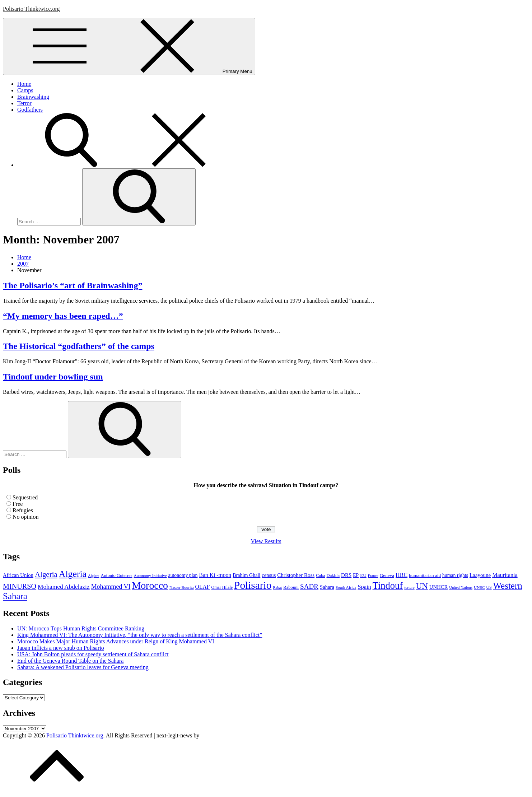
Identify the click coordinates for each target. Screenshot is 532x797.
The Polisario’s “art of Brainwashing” (73, 285)
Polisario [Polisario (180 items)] (253, 585)
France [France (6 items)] (373, 576)
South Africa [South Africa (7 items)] (346, 587)
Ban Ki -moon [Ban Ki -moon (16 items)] (215, 575)
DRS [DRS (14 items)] (346, 575)
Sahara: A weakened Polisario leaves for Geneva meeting (83, 667)
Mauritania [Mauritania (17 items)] (505, 575)
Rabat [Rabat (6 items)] (277, 588)
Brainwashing (33, 97)
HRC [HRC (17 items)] (402, 575)
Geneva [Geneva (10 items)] (387, 575)
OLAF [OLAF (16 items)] (203, 587)
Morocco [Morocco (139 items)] (150, 585)
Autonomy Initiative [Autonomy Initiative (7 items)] (150, 575)
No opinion (25, 517)
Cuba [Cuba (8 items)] (320, 575)
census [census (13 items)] (269, 575)
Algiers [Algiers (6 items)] (94, 576)
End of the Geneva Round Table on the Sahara (70, 661)
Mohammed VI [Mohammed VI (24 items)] (111, 587)
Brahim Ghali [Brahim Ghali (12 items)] (246, 575)
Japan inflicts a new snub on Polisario (61, 648)
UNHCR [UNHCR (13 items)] (438, 587)
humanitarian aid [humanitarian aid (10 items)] (425, 575)
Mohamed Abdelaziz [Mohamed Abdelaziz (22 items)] (64, 587)
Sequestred (25, 497)
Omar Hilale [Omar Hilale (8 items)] (222, 587)
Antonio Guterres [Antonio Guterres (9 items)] (116, 575)
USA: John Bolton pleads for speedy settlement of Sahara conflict (93, 654)
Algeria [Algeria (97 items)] (73, 574)
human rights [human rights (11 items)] (455, 575)
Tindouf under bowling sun (53, 377)
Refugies (23, 510)
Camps (25, 90)
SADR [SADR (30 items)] (309, 586)
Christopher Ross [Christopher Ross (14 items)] (296, 575)
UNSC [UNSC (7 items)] (479, 587)
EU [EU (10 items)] (363, 575)
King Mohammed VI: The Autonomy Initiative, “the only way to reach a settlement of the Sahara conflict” (140, 635)
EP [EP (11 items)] (356, 575)
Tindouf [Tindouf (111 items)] (388, 586)
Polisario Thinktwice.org (31, 9)
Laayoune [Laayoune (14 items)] (480, 575)
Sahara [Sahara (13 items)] (327, 587)
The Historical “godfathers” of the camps (79, 346)
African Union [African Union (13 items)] (18, 575)
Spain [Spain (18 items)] (364, 587)
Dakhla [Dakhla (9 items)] (333, 575)
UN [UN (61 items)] (422, 586)
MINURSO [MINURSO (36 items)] (20, 586)
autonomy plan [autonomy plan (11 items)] (183, 575)
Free (18, 504)
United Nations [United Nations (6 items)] (461, 588)
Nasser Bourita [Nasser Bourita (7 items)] (182, 587)
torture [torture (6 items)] (409, 588)
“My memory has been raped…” (63, 316)
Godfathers (30, 110)
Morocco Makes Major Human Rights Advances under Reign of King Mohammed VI (116, 641)
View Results (266, 541)
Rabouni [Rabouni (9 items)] (291, 587)
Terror (24, 103)
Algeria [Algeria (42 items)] (46, 574)
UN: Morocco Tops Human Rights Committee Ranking (81, 628)
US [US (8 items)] (489, 587)
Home (24, 84)
